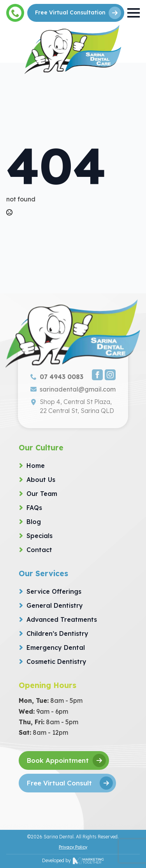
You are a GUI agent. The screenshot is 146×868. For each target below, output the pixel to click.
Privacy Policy (73, 847)
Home (36, 466)
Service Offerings (54, 591)
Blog (34, 522)
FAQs (34, 508)
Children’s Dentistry (57, 633)
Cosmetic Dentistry (56, 662)
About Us (41, 480)
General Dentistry (55, 605)
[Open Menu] (134, 13)
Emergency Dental (56, 647)
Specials (40, 536)
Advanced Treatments (62, 619)
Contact (39, 550)
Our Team (42, 494)
